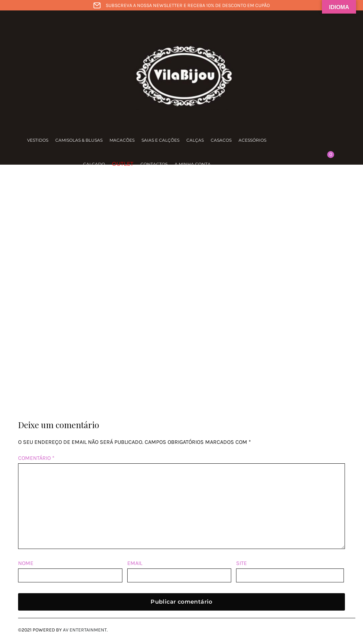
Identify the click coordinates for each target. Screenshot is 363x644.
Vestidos (38, 140)
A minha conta (193, 164)
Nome (26, 563)
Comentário (36, 458)
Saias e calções (160, 140)
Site (241, 563)
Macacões (122, 140)
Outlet (123, 164)
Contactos (154, 164)
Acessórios (252, 140)
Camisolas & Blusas (79, 140)
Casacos (221, 140)
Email (135, 563)
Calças (195, 140)
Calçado (94, 164)
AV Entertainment (85, 630)
